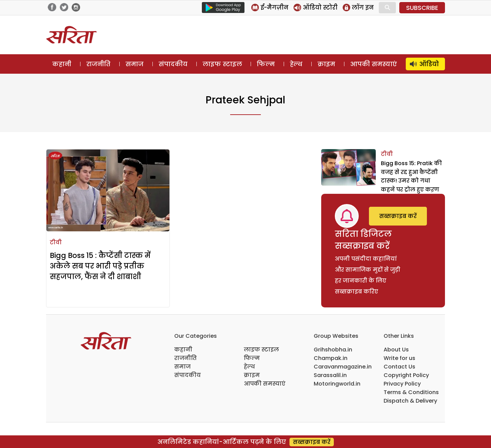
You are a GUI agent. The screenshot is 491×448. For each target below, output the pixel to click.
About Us (396, 350)
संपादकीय (173, 64)
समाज (135, 64)
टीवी (56, 242)
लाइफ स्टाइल (222, 64)
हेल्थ (296, 64)
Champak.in (331, 358)
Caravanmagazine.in (343, 367)
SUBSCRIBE (422, 8)
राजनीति (98, 64)
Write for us (399, 358)
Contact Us (399, 367)
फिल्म (266, 64)
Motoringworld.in (337, 384)
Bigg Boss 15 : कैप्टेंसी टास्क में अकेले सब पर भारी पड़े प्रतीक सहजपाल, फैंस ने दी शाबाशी (100, 266)
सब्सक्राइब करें (398, 216)
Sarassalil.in (330, 375)
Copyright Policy (406, 375)
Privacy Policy (402, 384)
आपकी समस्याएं (374, 64)
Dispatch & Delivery (410, 401)
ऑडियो (429, 64)
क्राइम (326, 64)
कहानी (62, 64)
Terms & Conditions (411, 392)
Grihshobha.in (333, 350)
